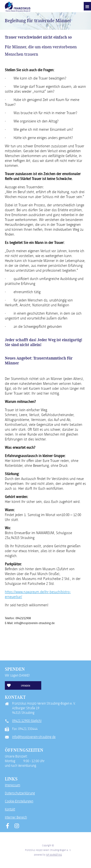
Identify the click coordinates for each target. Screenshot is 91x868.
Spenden (25, 686)
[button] (87, 6)
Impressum (12, 785)
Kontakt (10, 809)
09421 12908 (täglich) (27, 721)
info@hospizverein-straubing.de (34, 737)
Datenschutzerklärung (20, 793)
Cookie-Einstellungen (19, 801)
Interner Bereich (16, 817)
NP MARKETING (54, 855)
